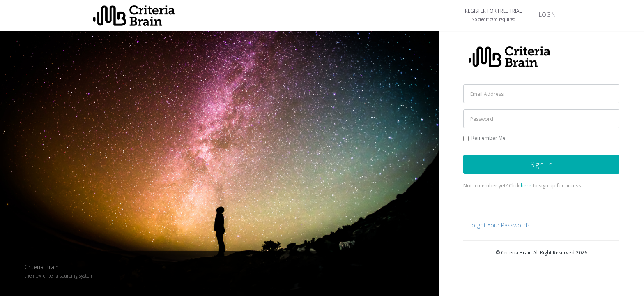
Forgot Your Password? (499, 225)
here (526, 186)
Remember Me (484, 138)
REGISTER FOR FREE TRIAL (493, 15)
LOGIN (547, 15)
